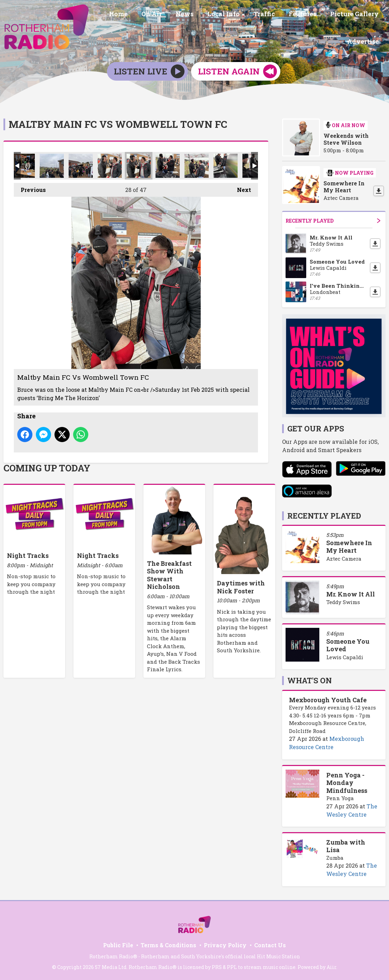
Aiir (331, 966)
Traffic (271, 15)
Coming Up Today (47, 467)
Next (241, 187)
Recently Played (333, 219)
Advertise (364, 40)
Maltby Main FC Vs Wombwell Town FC (23, 164)
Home (136, 15)
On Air (167, 15)
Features (307, 15)
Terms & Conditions (168, 944)
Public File (118, 944)
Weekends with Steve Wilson (346, 138)
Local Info (233, 15)
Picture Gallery (356, 15)
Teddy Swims (343, 601)
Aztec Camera (344, 558)
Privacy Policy (225, 944)
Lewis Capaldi (345, 656)
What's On (310, 679)
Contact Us (270, 944)
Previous (30, 187)
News (197, 15)
